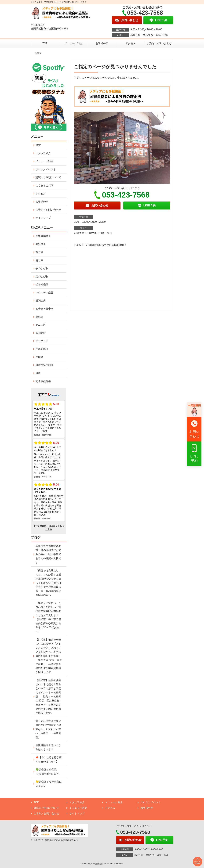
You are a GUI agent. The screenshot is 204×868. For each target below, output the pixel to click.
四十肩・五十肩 (44, 309)
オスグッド (42, 341)
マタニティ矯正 (44, 293)
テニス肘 (41, 325)
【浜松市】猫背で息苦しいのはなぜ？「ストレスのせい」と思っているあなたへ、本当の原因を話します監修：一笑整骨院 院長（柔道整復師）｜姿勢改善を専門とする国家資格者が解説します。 (49, 656)
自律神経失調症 (44, 365)
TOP (45, 43)
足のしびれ (42, 276)
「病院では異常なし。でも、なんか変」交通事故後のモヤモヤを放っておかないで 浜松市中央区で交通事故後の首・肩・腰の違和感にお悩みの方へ (49, 583)
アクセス (131, 43)
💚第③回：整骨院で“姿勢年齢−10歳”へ (47, 772)
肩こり (39, 260)
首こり (39, 252)
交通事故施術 (43, 381)
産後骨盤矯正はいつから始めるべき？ (48, 747)
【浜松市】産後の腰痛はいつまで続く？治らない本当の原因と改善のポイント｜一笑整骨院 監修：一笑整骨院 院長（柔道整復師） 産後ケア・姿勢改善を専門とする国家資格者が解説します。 (49, 697)
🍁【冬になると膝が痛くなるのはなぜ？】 (49, 759)
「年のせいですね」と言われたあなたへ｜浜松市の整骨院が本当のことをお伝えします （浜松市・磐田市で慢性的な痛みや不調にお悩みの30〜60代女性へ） (48, 617)
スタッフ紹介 (43, 153)
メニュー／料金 (73, 43)
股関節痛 (41, 301)
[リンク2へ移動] (194, 429)
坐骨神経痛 (42, 284)
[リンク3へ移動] (194, 454)
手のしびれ (42, 268)
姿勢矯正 (41, 244)
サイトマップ (43, 218)
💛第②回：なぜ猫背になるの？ (49, 784)
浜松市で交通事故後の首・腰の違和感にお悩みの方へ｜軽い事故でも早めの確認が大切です (48, 554)
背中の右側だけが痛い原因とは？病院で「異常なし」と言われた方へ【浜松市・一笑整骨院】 (48, 729)
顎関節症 (41, 333)
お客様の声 (102, 43)
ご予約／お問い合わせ (159, 43)
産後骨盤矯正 (43, 236)
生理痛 (39, 357)
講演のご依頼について (48, 177)
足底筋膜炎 (42, 349)
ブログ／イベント (46, 169)
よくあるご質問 (44, 185)
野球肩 (39, 317)
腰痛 (38, 373)
